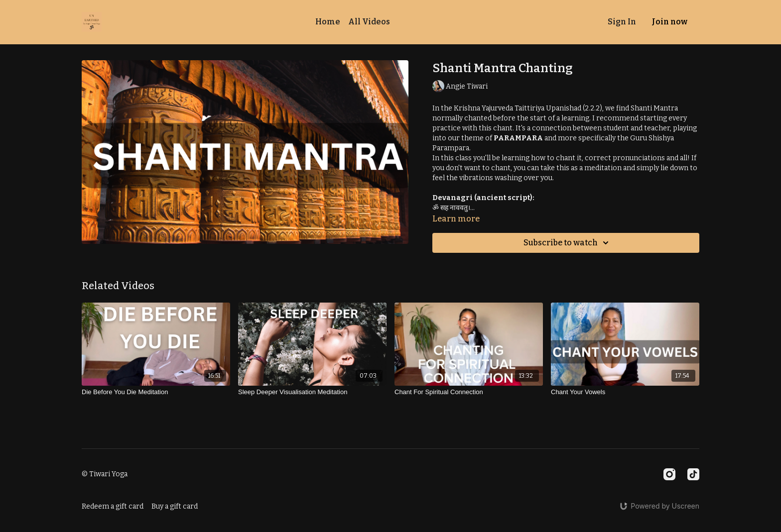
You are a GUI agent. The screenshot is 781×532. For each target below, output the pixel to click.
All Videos (369, 22)
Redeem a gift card (113, 506)
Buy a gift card (175, 506)
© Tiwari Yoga (105, 474)
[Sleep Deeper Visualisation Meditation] (312, 392)
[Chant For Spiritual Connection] (469, 392)
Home (328, 22)
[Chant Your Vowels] (625, 392)
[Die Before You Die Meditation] (156, 392)
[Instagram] (669, 474)
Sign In (622, 22)
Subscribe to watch (568, 243)
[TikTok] (693, 474)
